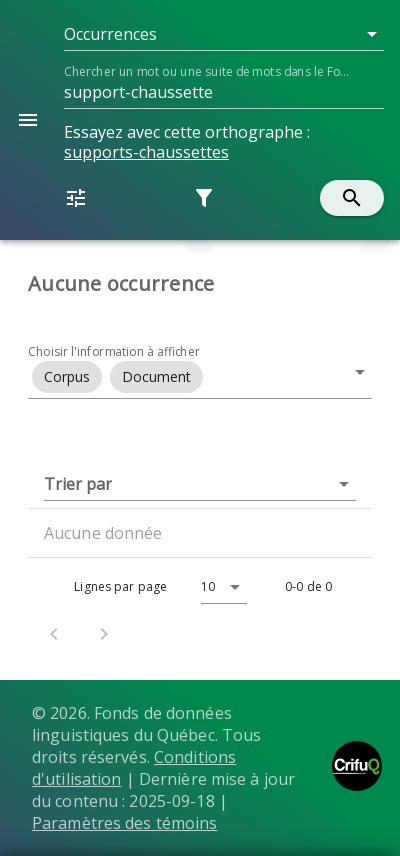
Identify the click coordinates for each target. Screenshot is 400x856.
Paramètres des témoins (125, 823)
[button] (224, 34)
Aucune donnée (103, 533)
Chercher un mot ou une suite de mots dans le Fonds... (209, 71)
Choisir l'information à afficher (114, 351)
